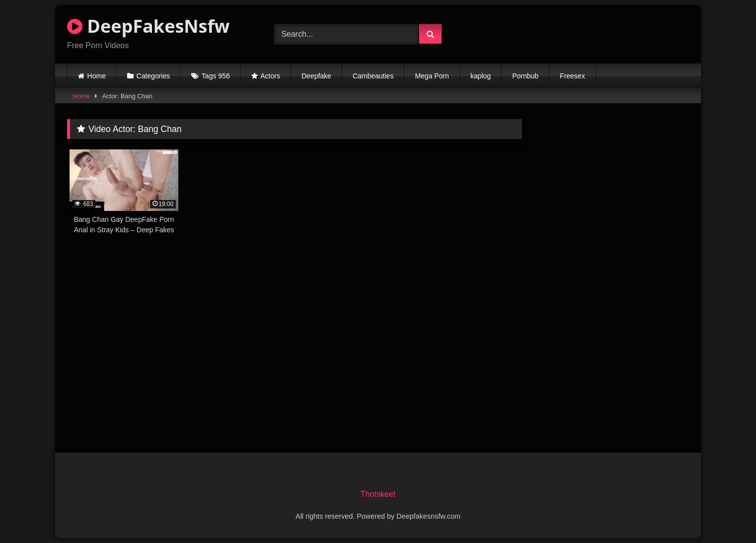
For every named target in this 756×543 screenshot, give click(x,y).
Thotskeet (378, 494)
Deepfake (316, 76)
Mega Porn (432, 76)
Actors (270, 76)
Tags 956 (216, 76)
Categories (153, 76)
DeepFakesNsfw (148, 26)
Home (97, 76)
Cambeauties (373, 76)
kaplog (481, 76)
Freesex (572, 76)
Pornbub (525, 76)
